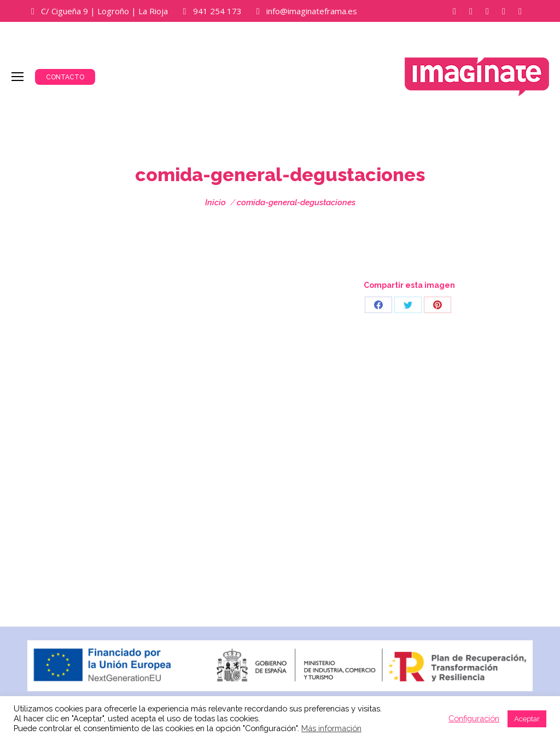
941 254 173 (217, 11)
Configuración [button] (474, 718)
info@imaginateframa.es (312, 11)
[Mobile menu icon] (17, 77)
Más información (331, 728)
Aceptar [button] (527, 719)
